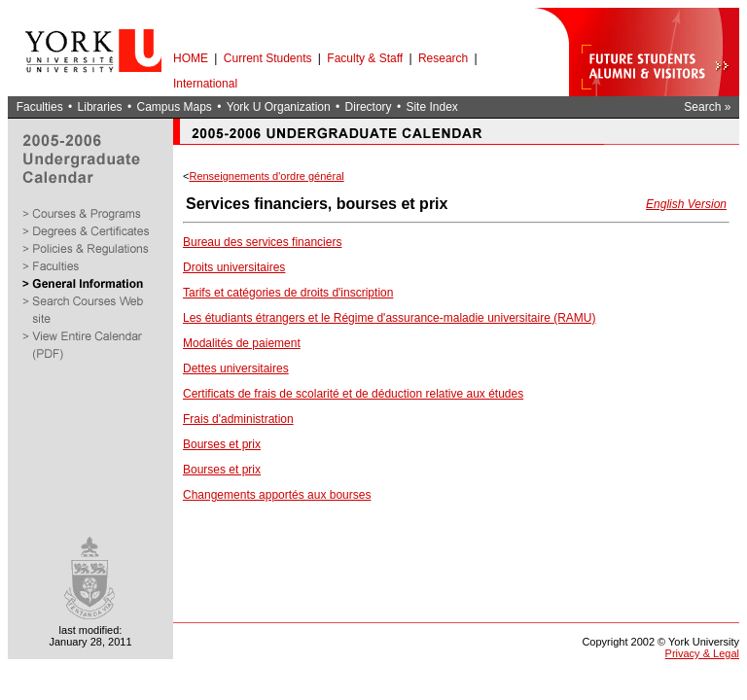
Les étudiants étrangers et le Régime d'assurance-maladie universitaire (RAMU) (389, 318)
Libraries (100, 107)
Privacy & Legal (702, 653)
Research (443, 58)
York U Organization (279, 107)
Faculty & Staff (365, 58)
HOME (191, 58)
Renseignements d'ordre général (266, 176)
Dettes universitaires (236, 368)
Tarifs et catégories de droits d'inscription (288, 293)
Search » (707, 107)
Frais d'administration (238, 419)
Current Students (268, 58)
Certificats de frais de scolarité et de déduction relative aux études (353, 394)
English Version (686, 204)
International (205, 84)
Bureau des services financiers (262, 242)
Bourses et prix (222, 444)
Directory (369, 107)
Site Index (431, 107)
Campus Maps (174, 107)
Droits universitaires (234, 267)
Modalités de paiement (242, 343)
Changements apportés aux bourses (277, 495)
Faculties (40, 107)
